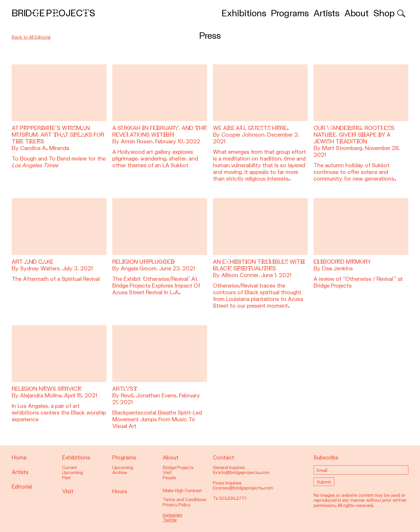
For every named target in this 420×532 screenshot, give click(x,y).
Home (19, 458)
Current (69, 468)
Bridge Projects (53, 13)
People (169, 478)
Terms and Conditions (185, 500)
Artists (327, 13)
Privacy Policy (177, 505)
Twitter (170, 520)
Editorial (22, 487)
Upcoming (72, 473)
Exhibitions (244, 13)
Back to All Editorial (31, 37)
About (357, 13)
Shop (384, 13)
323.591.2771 (232, 498)
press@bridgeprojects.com (246, 488)
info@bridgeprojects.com (244, 473)
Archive (120, 473)
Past (66, 478)
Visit (68, 491)
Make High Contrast (182, 491)
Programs (290, 13)
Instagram (173, 515)
